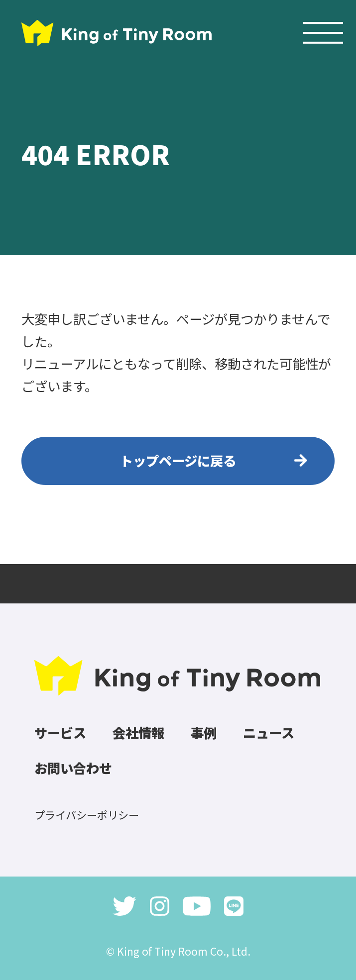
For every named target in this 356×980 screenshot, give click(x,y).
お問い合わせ (73, 768)
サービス (60, 733)
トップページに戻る (178, 460)
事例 (204, 733)
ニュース (269, 733)
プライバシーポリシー (87, 815)
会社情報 (138, 733)
